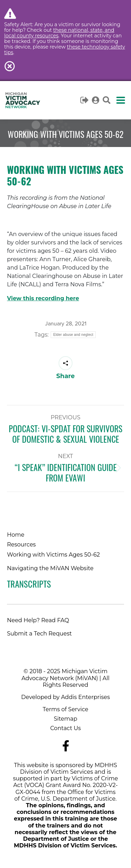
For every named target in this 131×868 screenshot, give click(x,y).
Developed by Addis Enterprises (66, 697)
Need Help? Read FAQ (38, 620)
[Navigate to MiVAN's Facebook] (66, 746)
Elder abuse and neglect (73, 335)
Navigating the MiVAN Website (50, 568)
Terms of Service (65, 709)
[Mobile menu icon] (121, 100)
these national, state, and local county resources (59, 33)
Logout (85, 100)
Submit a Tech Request (39, 634)
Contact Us (66, 728)
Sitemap (65, 719)
